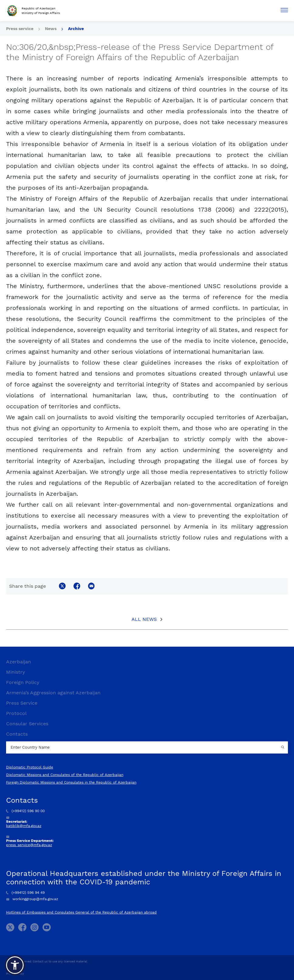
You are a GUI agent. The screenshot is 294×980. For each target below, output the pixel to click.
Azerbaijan (19, 662)
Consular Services (27, 724)
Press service (20, 29)
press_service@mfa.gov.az (29, 845)
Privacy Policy (15, 974)
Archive (76, 29)
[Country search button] (283, 747)
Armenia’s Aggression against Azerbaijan (53, 693)
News (51, 29)
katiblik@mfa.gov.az (24, 826)
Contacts (17, 734)
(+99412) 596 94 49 (25, 893)
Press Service (22, 703)
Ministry (15, 672)
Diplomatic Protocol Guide (30, 767)
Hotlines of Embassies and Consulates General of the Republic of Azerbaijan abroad (81, 912)
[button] (15, 965)
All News (144, 619)
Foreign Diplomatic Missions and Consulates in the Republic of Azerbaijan (71, 782)
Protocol (16, 713)
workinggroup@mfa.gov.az (32, 899)
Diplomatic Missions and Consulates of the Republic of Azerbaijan (65, 775)
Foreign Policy (23, 682)
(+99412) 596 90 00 (25, 811)
